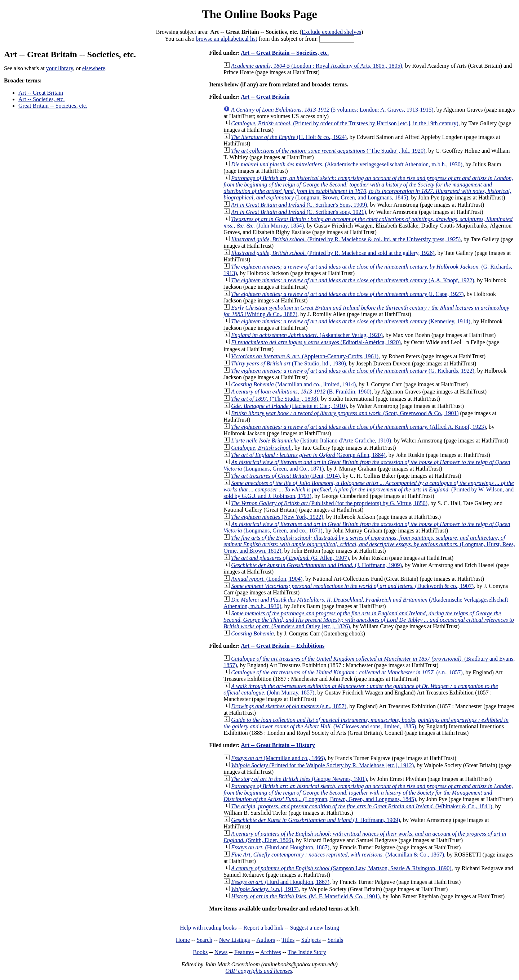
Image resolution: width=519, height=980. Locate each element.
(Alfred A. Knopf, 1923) (358, 427)
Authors (266, 940)
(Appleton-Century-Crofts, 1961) (305, 356)
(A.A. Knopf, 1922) (352, 280)
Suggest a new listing (315, 928)
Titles (288, 940)
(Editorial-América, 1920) (316, 342)
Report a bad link (263, 928)
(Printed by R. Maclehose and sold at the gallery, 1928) (333, 253)
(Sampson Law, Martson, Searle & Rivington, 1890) (341, 868)
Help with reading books (208, 928)
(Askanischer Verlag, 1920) (307, 335)
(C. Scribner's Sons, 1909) (299, 205)
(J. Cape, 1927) (347, 294)
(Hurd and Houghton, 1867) (280, 847)
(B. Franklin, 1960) (301, 392)
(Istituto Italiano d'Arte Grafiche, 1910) (311, 440)
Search (205, 940)
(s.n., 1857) (347, 672)
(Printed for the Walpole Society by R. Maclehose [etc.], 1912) (322, 765)
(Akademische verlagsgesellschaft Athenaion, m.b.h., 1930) (347, 164)
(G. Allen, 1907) (290, 558)
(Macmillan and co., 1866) (278, 758)
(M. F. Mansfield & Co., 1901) (305, 896)
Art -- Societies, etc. (41, 99)
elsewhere (94, 68)
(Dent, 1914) (285, 476)
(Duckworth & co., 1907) (352, 586)
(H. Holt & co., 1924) (289, 137)
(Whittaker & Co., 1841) (362, 806)
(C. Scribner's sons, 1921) (299, 212)
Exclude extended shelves (331, 32)
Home (183, 940)
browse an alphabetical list (226, 39)
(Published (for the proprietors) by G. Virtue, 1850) (329, 503)
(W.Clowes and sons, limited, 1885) (366, 723)
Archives (271, 952)
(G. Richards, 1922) (353, 371)
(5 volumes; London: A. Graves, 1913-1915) (332, 110)
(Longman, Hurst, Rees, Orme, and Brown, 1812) (369, 544)
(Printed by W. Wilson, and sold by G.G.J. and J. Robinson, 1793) (369, 489)
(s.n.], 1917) (265, 889)
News (221, 952)
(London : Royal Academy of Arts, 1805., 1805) (317, 66)
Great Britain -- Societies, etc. (53, 106)
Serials (336, 940)
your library (60, 68)
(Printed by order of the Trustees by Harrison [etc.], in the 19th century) (345, 123)
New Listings (235, 940)
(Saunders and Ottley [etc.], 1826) (369, 620)
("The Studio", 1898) (275, 399)
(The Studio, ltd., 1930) (289, 363)
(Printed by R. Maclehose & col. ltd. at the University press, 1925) (346, 239)
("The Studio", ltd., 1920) (328, 151)
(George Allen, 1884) (308, 455)
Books (200, 952)
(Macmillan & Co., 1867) (338, 855)
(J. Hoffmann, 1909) (316, 565)
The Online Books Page (259, 14)
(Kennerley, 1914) (351, 321)
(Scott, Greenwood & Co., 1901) (345, 413)
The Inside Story (307, 952)
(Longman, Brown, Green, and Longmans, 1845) (368, 188)
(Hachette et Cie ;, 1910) (289, 406)
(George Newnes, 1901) (299, 779)
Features (244, 952)
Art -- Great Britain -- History (278, 745)
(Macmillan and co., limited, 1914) (293, 384)
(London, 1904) (267, 579)
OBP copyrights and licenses (259, 971)
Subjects (311, 940)
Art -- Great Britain (41, 93)
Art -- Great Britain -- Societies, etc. (285, 53)
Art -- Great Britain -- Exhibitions (283, 646)
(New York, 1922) (277, 517)
